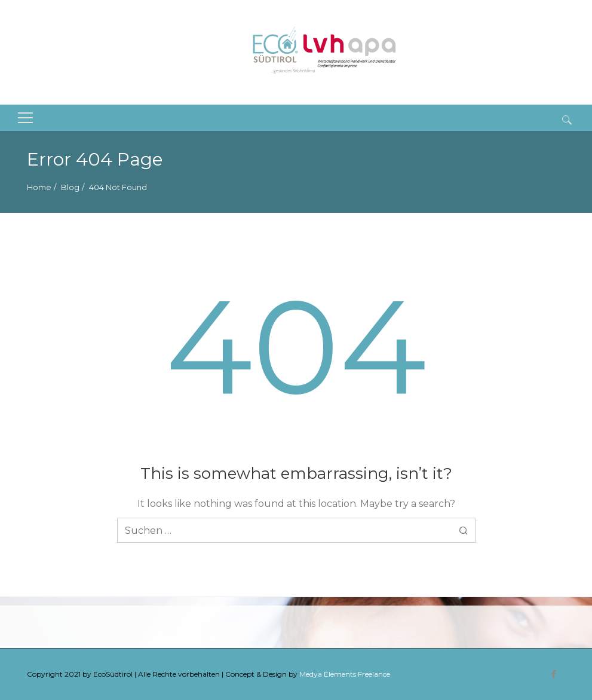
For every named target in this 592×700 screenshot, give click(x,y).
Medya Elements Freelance (345, 674)
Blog (70, 187)
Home (39, 187)
